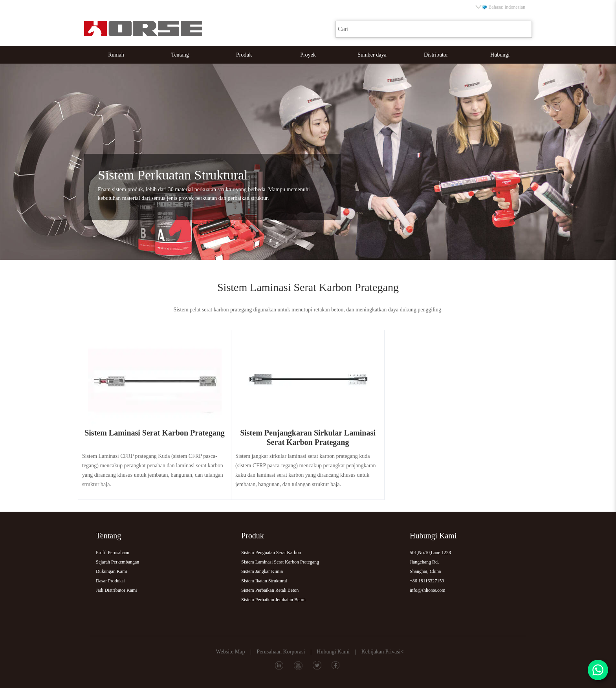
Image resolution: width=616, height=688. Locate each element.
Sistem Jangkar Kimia (262, 571)
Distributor (436, 55)
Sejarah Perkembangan (117, 562)
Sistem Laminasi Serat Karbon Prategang (280, 562)
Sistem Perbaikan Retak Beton (270, 590)
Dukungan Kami (112, 571)
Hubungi (500, 55)
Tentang (180, 55)
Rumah (116, 55)
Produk (244, 55)
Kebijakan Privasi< (383, 652)
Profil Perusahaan (113, 553)
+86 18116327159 (427, 581)
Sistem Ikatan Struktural (264, 581)
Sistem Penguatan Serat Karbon (271, 553)
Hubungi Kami (333, 652)
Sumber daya (372, 55)
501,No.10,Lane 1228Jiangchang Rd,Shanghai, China (430, 562)
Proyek (308, 55)
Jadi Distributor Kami (116, 590)
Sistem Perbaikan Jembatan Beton (273, 600)
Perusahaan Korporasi (281, 652)
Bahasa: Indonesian (501, 7)
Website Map (230, 652)
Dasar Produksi (110, 581)
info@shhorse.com (428, 590)
